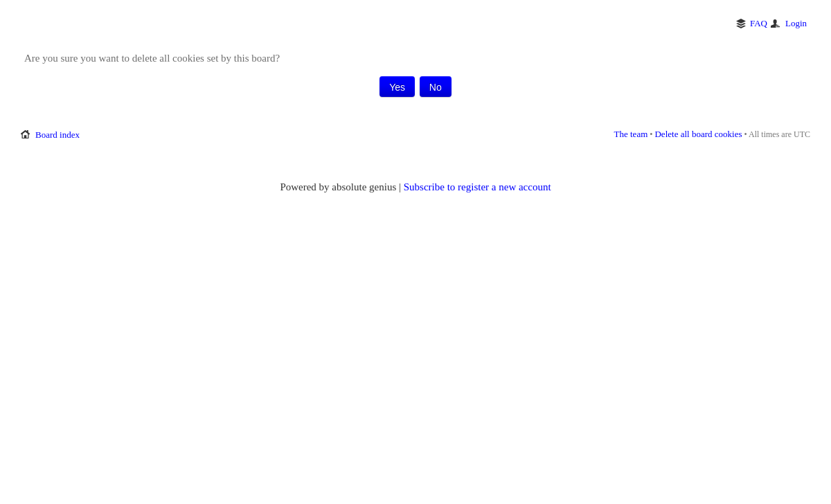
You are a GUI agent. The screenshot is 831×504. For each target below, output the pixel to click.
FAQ (759, 23)
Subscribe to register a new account (477, 187)
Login (796, 23)
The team (631, 134)
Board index (57, 135)
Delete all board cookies (698, 134)
